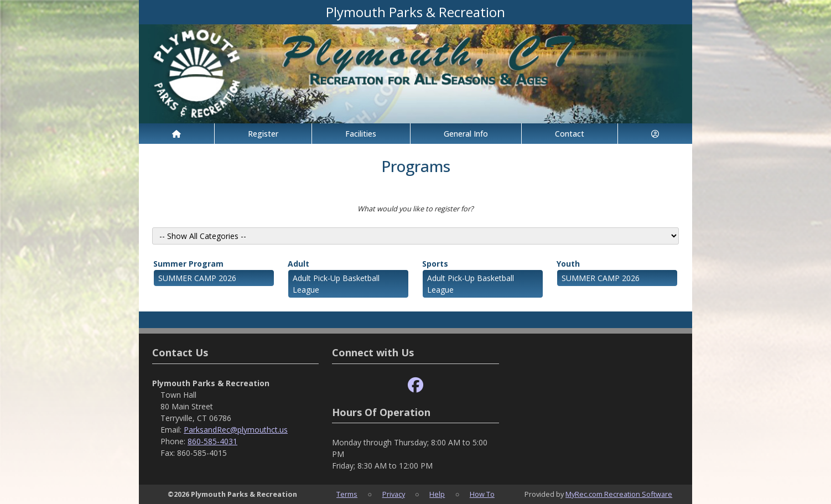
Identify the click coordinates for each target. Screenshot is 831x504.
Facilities (361, 134)
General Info (466, 134)
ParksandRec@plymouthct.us (236, 430)
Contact (570, 134)
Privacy (394, 494)
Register (263, 134)
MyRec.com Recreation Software (619, 494)
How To (482, 494)
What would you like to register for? (415, 209)
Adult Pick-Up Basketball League (336, 284)
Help (437, 494)
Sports (435, 264)
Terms (347, 494)
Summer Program (188, 264)
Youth (568, 264)
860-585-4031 (212, 441)
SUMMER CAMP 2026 (197, 278)
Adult (298, 264)
